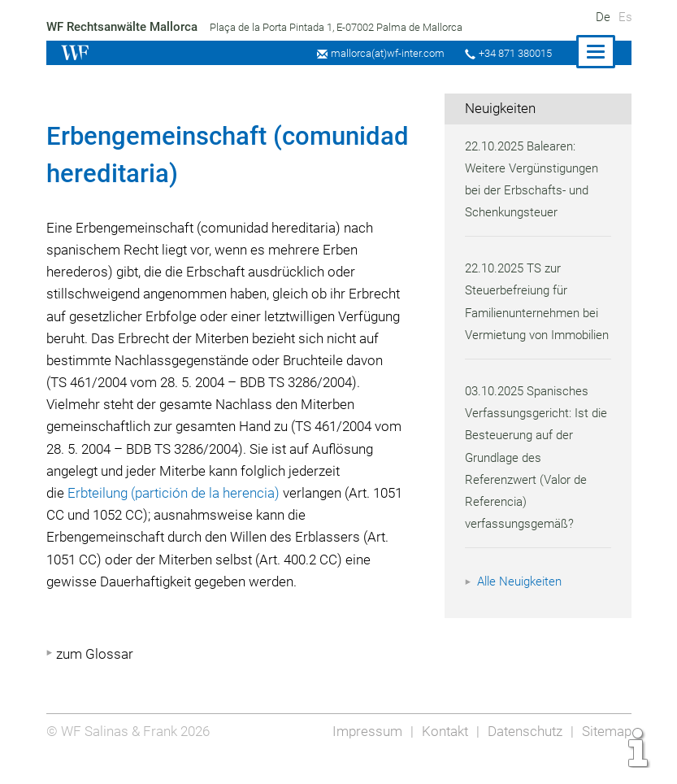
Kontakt (440, 753)
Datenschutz (522, 753)
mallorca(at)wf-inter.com (383, 53)
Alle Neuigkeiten (522, 604)
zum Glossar (95, 676)
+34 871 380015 (514, 53)
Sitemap (606, 753)
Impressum (362, 753)
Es (626, 17)
